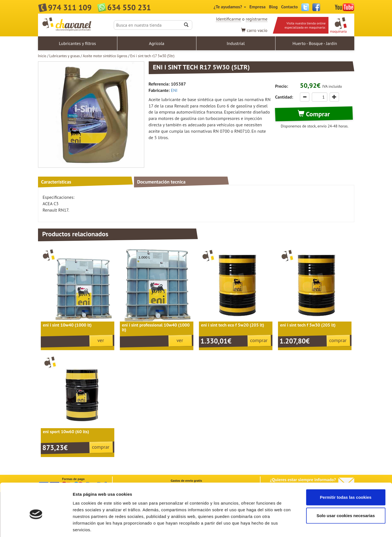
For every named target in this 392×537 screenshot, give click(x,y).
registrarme (257, 19)
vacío (254, 30)
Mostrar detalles (298, 526)
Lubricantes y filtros (77, 43)
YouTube (345, 7)
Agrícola (157, 43)
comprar (259, 340)
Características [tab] (56, 182)
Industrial (236, 43)
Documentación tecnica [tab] (161, 182)
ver (101, 340)
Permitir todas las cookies (346, 471)
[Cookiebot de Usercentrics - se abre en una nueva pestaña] (36, 526)
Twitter (305, 7)
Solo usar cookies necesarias (346, 490)
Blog (273, 7)
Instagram (327, 7)
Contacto (289, 7)
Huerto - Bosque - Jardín (315, 43)
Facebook (316, 7)
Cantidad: (284, 97)
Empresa (257, 7)
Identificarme (228, 19)
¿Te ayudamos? (230, 7)
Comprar (314, 114)
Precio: (282, 86)
